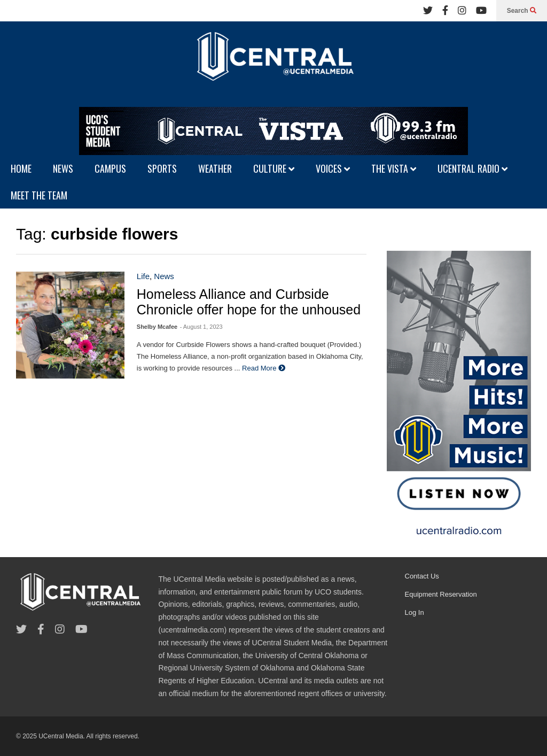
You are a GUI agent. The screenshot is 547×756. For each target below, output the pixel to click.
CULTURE (274, 168)
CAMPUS (110, 168)
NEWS (63, 168)
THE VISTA (394, 168)
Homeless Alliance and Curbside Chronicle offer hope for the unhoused (249, 302)
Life (143, 276)
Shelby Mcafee (157, 327)
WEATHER (215, 168)
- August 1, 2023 (201, 327)
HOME (21, 168)
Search (522, 11)
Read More (264, 368)
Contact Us (422, 576)
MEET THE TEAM (39, 195)
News (164, 276)
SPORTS (162, 168)
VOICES (333, 168)
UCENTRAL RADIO (472, 168)
